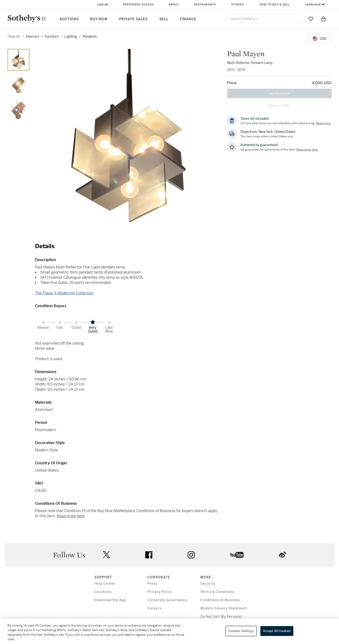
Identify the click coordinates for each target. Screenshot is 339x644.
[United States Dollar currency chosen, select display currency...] (319, 39)
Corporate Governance (167, 600)
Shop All (14, 36)
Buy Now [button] (99, 19)
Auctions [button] (69, 19)
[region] (169, 631)
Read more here (71, 516)
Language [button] (313, 5)
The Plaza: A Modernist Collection (64, 293)
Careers (154, 608)
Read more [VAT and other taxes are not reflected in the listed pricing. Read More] (323, 123)
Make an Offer (279, 106)
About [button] (174, 5)
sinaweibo (282, 555)
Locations (103, 592)
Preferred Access (138, 5)
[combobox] (264, 19)
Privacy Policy (160, 592)
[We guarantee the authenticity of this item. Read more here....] (307, 150)
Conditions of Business (220, 600)
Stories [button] (238, 5)
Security (208, 584)
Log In (103, 5)
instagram (191, 555)
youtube (237, 555)
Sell (164, 19)
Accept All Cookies (277, 631)
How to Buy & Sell (275, 5)
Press (152, 584)
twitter (106, 555)
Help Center (105, 584)
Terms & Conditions (217, 592)
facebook (149, 555)
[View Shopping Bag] (323, 19)
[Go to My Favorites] (311, 19)
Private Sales (133, 19)
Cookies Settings (241, 631)
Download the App (110, 600)
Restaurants (205, 5)
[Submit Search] (297, 19)
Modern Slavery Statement (224, 608)
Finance (188, 19)
